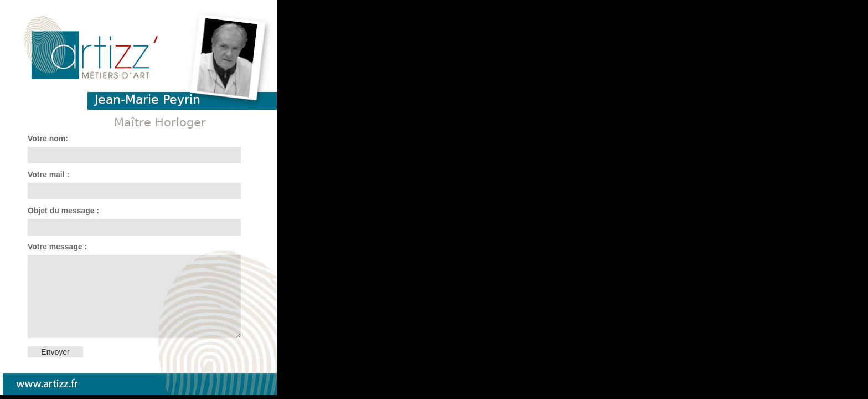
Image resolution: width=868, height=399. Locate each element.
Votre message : (57, 247)
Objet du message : (63, 211)
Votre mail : (48, 175)
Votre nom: (48, 139)
